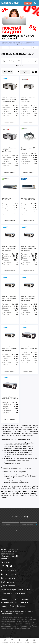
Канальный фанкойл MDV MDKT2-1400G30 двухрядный (10, 248)
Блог (12, 606)
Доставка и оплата (9, 603)
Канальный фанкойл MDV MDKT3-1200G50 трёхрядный (9, 349)
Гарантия (24, 603)
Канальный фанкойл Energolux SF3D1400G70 (28, 99)
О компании (24, 599)
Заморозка (20, 593)
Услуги (13, 599)
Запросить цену (9, 122)
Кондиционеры (8, 590)
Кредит (4, 606)
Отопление (6, 593)
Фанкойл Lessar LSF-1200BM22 (28, 149)
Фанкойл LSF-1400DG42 (7, 199)
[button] (18, 44)
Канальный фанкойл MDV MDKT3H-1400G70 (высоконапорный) (10, 99)
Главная (4, 599)
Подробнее (26, 621)
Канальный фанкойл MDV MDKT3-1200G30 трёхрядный (29, 298)
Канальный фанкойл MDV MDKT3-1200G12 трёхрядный (9, 298)
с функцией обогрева (11, 61)
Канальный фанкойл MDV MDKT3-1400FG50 (10, 398)
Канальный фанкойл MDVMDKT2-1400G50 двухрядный (28, 248)
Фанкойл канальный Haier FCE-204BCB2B (28, 199)
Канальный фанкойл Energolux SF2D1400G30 (9, 150)
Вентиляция (24, 590)
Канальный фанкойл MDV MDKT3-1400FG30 (29, 348)
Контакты (21, 606)
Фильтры (8, 72)
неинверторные (30, 61)
